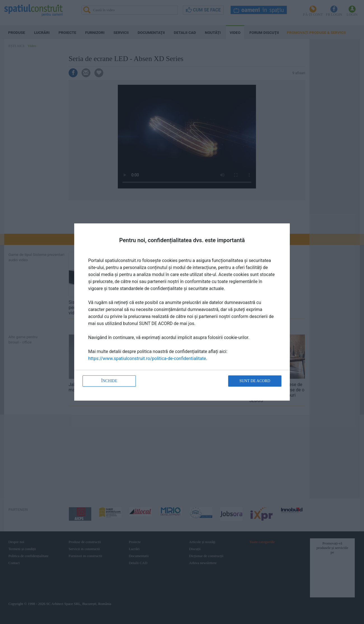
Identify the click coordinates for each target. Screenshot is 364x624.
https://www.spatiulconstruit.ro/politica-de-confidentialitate (147, 358)
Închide (109, 381)
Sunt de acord (255, 381)
